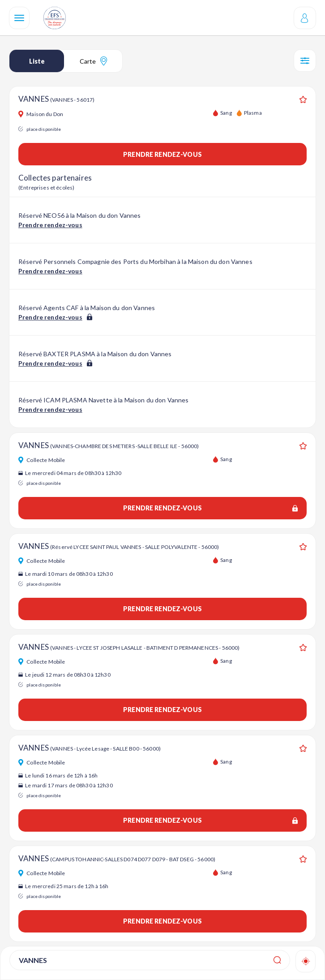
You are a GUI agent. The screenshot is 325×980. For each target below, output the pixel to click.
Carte (93, 61)
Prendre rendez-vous (162, 154)
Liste (37, 61)
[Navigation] (19, 18)
